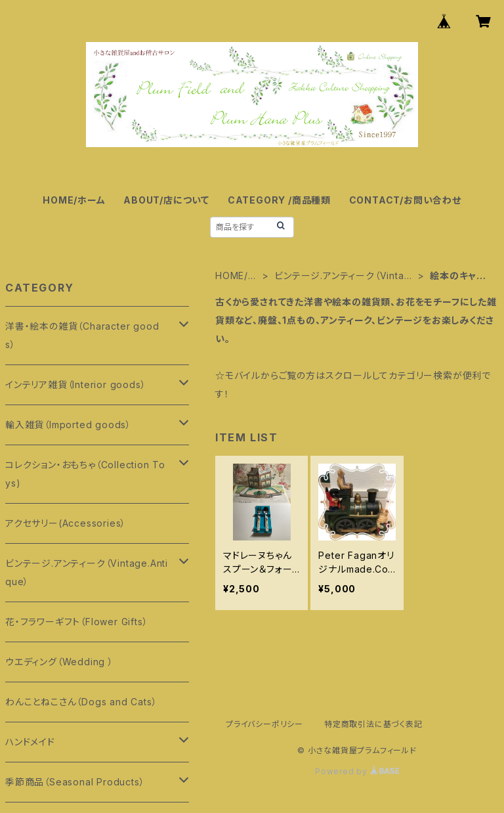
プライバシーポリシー (264, 724)
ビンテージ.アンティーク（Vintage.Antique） (342, 276)
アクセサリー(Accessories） (66, 523)
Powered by (357, 771)
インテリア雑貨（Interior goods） (75, 385)
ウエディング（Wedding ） (59, 662)
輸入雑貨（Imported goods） (68, 425)
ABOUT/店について (166, 200)
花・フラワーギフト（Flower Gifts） (76, 622)
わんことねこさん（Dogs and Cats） (81, 702)
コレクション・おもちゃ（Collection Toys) (85, 474)
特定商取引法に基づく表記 (373, 724)
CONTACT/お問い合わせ (405, 200)
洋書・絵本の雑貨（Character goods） (82, 335)
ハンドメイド (30, 742)
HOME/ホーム (74, 200)
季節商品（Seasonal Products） (75, 782)
